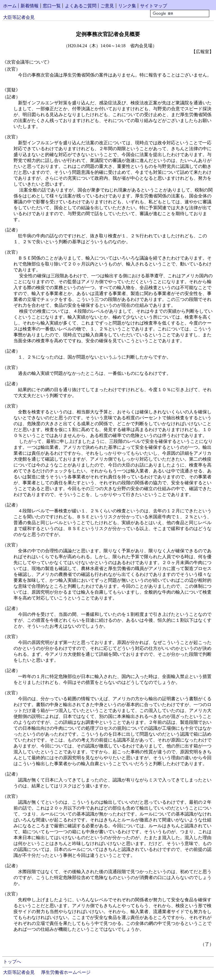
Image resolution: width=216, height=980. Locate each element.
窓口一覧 (52, 6)
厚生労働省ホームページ (66, 972)
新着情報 (30, 6)
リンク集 (127, 6)
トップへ (12, 962)
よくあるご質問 (81, 6)
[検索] (180, 13)
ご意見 (107, 6)
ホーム (10, 6)
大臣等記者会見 (19, 17)
